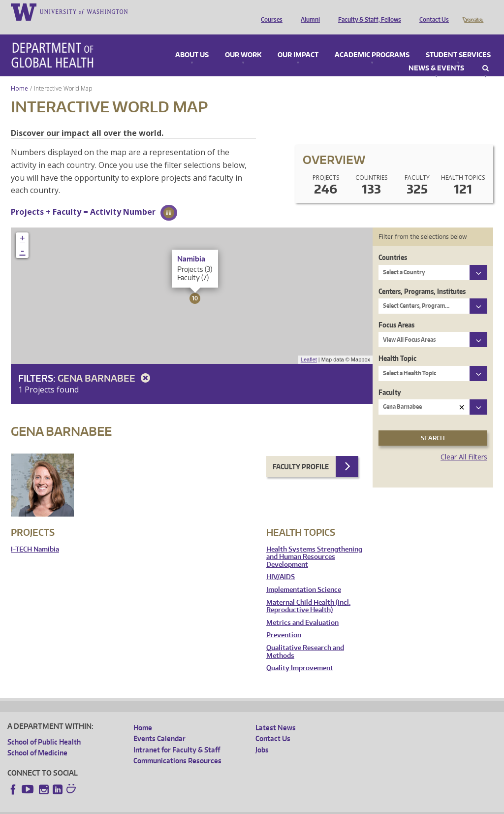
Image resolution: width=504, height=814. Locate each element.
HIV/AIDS (281, 563)
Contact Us (432, 11)
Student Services (458, 41)
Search (486, 55)
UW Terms (178, 806)
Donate (472, 11)
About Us (192, 41)
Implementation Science (304, 576)
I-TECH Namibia (35, 536)
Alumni (308, 11)
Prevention (284, 621)
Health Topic (397, 344)
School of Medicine (37, 739)
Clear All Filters (464, 443)
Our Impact (298, 41)
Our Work (243, 41)
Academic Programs (372, 41)
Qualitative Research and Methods (305, 638)
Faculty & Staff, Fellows (367, 11)
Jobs (262, 736)
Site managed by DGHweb (236, 806)
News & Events (436, 55)
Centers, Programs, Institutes (422, 277)
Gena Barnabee (106, 364)
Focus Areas (396, 311)
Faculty (390, 378)
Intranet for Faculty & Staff (177, 736)
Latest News (276, 714)
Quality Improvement (300, 654)
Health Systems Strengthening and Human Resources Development (314, 543)
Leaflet (309, 346)
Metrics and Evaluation (302, 609)
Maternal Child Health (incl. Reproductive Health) (308, 593)
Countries (393, 244)
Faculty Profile (301, 453)
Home (19, 75)
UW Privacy (138, 806)
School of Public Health (44, 728)
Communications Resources (177, 747)
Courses (269, 11)
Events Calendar (159, 725)
